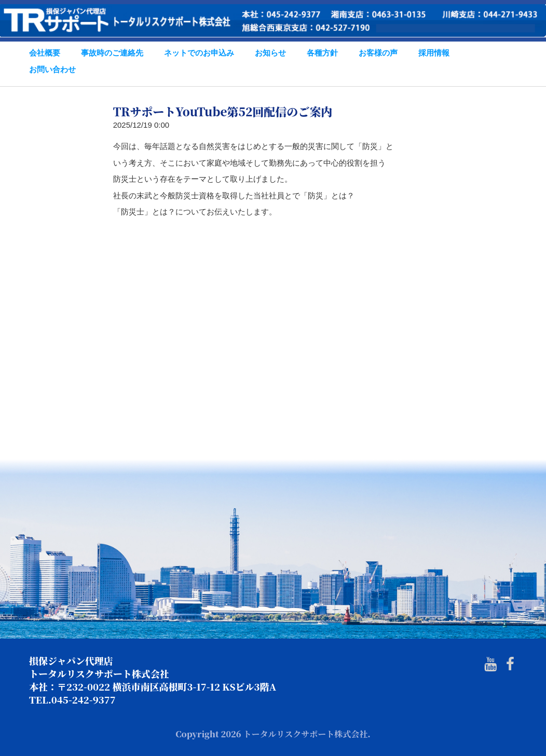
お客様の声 (378, 53)
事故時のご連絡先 (112, 53)
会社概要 (45, 53)
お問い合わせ (52, 70)
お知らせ (270, 53)
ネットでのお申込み (199, 53)
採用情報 (434, 53)
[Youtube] (490, 664)
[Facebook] (510, 664)
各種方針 (322, 53)
